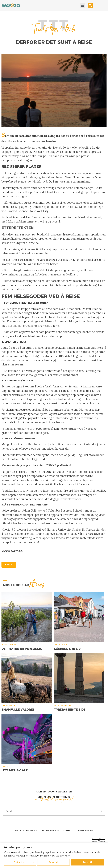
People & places (10, 645)
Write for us (85, 831)
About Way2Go (50, 831)
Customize (19, 862)
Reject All (54, 862)
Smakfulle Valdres (18, 710)
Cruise (5, 766)
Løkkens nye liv (67, 649)
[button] (82, 5)
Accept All (88, 862)
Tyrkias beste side (70, 710)
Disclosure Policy (26, 831)
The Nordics (61, 645)
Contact (68, 831)
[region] (54, 855)
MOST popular (24, 585)
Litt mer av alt (15, 770)
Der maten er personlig (22, 649)
